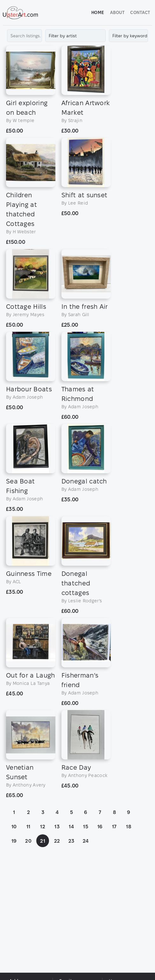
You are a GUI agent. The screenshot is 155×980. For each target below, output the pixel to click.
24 (87, 901)
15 (87, 887)
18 (130, 887)
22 (58, 901)
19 (15, 901)
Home (97, 12)
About (116, 12)
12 (44, 887)
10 (15, 887)
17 (115, 887)
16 (101, 887)
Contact (139, 12)
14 (72, 887)
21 (44, 901)
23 (72, 901)
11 (29, 887)
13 (58, 887)
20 (29, 901)
